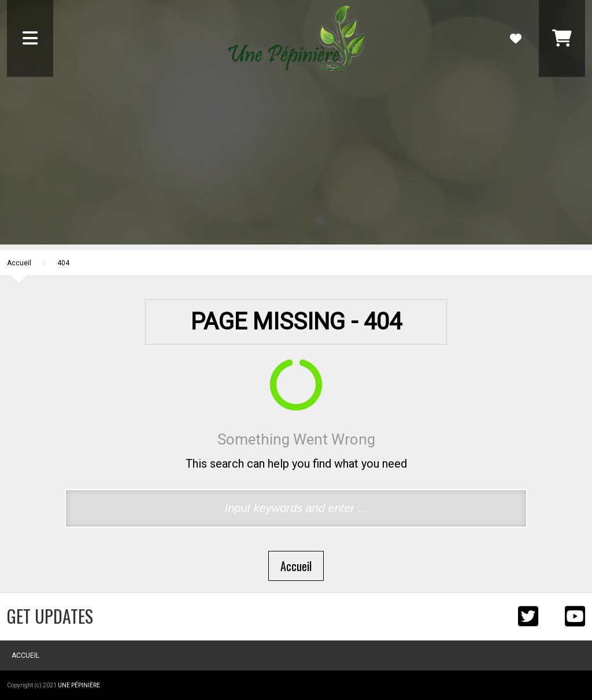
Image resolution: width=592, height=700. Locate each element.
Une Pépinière (79, 685)
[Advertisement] (296, 164)
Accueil (19, 263)
